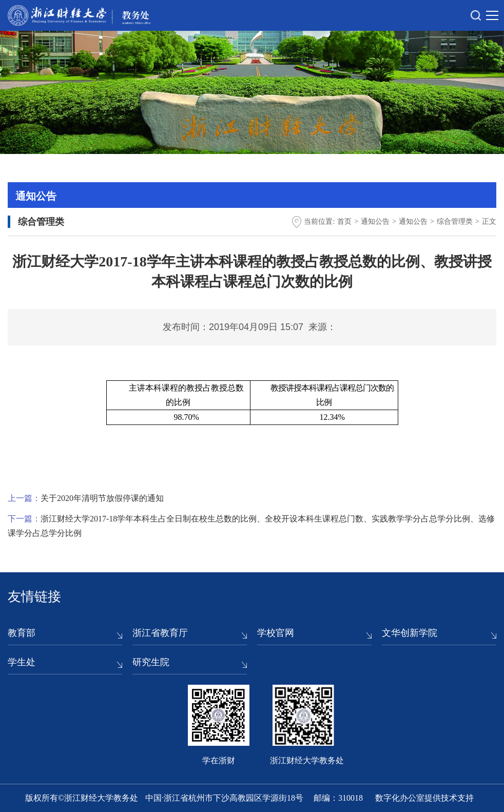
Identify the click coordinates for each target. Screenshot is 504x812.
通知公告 (375, 221)
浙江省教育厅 (160, 633)
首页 (344, 221)
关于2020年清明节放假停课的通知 (102, 498)
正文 (489, 221)
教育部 (22, 633)
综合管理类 (455, 221)
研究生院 (151, 662)
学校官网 (276, 633)
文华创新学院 (410, 633)
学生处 (22, 662)
